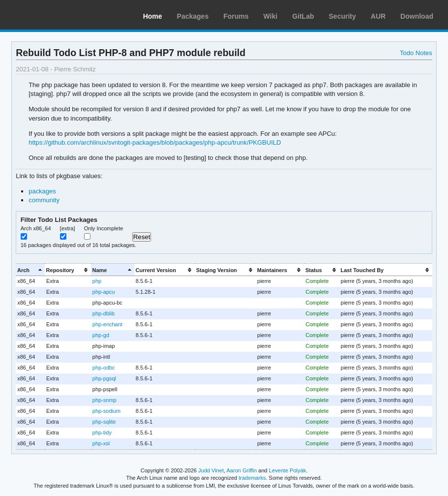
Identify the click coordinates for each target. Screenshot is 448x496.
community (44, 200)
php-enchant (107, 324)
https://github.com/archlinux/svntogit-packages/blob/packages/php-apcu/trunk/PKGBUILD (155, 142)
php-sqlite (104, 422)
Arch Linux (54, 15)
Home (153, 16)
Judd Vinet (211, 470)
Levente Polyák (287, 470)
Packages (193, 16)
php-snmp (105, 400)
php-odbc (104, 368)
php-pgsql (104, 378)
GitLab (303, 16)
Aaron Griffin (241, 470)
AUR (378, 16)
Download (417, 16)
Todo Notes (416, 53)
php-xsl (101, 443)
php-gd (101, 335)
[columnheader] (30, 270)
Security (343, 16)
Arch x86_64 (36, 228)
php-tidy (102, 433)
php (97, 281)
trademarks (252, 478)
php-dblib (104, 313)
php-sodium (106, 411)
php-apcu (104, 292)
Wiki (271, 16)
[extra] (68, 228)
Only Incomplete (104, 228)
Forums (236, 16)
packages (42, 191)
